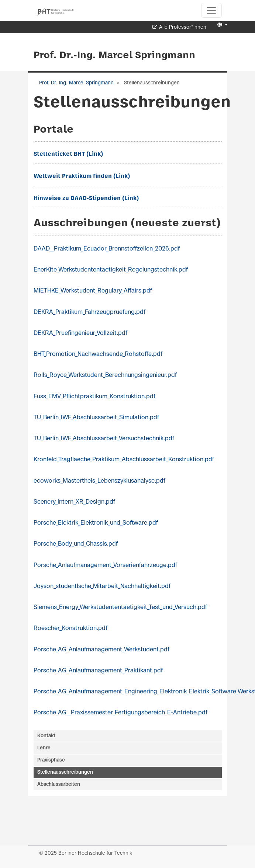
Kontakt (46, 736)
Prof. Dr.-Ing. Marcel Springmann (114, 56)
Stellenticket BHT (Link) (68, 154)
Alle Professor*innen (183, 27)
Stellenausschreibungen (65, 772)
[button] (221, 25)
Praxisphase (51, 760)
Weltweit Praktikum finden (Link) (82, 176)
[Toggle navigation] (211, 10)
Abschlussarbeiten (59, 785)
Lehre (44, 748)
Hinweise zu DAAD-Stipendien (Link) (86, 199)
